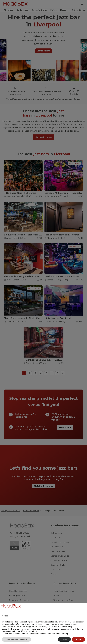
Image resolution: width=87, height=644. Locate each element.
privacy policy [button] (64, 622)
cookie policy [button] (67, 627)
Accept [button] (78, 639)
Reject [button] (64, 639)
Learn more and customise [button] (16, 639)
